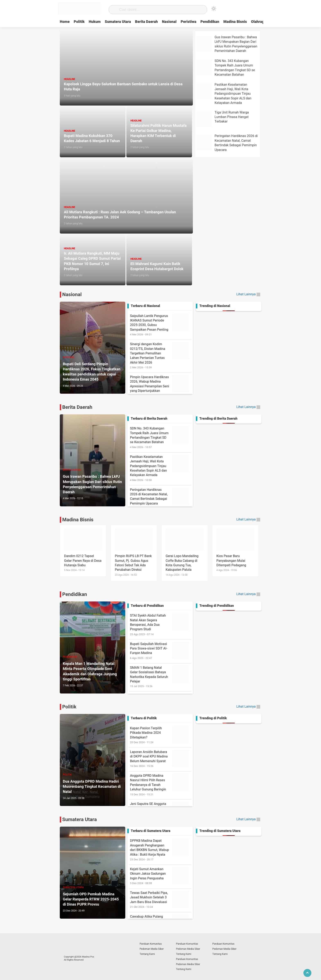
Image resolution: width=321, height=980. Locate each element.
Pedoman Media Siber (152, 949)
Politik (79, 22)
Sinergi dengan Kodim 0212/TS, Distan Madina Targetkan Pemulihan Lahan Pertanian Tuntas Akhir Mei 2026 (161, 356)
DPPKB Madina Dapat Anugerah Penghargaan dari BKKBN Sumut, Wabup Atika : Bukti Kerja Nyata (161, 850)
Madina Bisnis (235, 22)
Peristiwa (188, 22)
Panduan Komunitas (151, 944)
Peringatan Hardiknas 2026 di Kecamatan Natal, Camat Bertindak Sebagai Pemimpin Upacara (161, 499)
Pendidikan (210, 22)
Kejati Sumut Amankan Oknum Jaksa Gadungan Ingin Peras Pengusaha (161, 876)
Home (65, 22)
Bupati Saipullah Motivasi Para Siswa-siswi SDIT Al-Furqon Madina (161, 651)
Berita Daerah (146, 22)
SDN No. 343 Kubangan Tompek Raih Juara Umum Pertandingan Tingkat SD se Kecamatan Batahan (161, 438)
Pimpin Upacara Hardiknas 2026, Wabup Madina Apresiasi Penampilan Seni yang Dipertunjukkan (161, 386)
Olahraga (259, 22)
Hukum (95, 22)
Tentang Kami (147, 954)
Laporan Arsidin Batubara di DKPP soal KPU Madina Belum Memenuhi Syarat (161, 759)
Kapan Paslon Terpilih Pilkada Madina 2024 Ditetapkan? (161, 735)
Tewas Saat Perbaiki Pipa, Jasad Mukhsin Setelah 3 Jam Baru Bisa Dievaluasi (161, 900)
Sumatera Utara (118, 22)
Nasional (169, 22)
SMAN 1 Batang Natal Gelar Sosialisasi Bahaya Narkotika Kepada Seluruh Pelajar (161, 677)
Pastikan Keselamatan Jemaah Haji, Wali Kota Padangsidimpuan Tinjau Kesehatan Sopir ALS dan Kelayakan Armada (161, 468)
